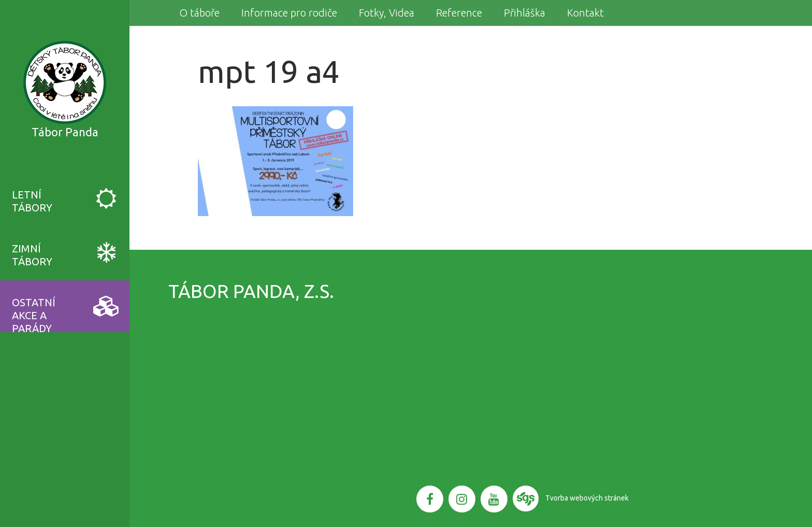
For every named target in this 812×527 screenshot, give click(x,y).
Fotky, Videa (387, 13)
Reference (459, 13)
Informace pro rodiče (289, 13)
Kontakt (585, 13)
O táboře (199, 13)
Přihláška (525, 13)
